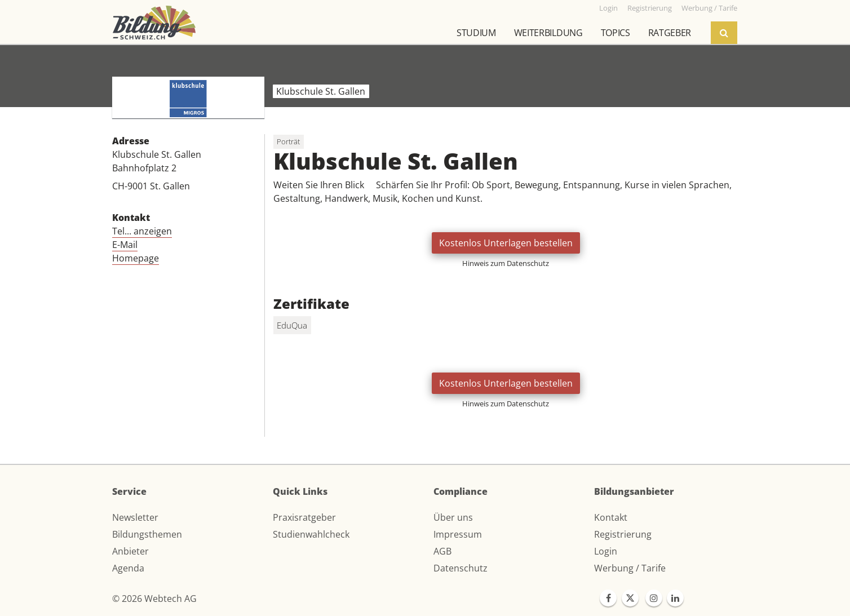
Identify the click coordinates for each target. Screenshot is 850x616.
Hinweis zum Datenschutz (506, 263)
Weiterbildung (548, 33)
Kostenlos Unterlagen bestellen (506, 243)
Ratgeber (670, 33)
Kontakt (611, 517)
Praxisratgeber (304, 517)
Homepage (136, 258)
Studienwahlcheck (311, 534)
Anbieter (130, 551)
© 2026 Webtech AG (154, 599)
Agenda (128, 568)
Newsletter (135, 517)
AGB (442, 551)
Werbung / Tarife (630, 568)
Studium (476, 33)
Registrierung (623, 534)
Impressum (458, 534)
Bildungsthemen (147, 534)
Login (606, 551)
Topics (616, 33)
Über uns (453, 517)
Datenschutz (461, 568)
